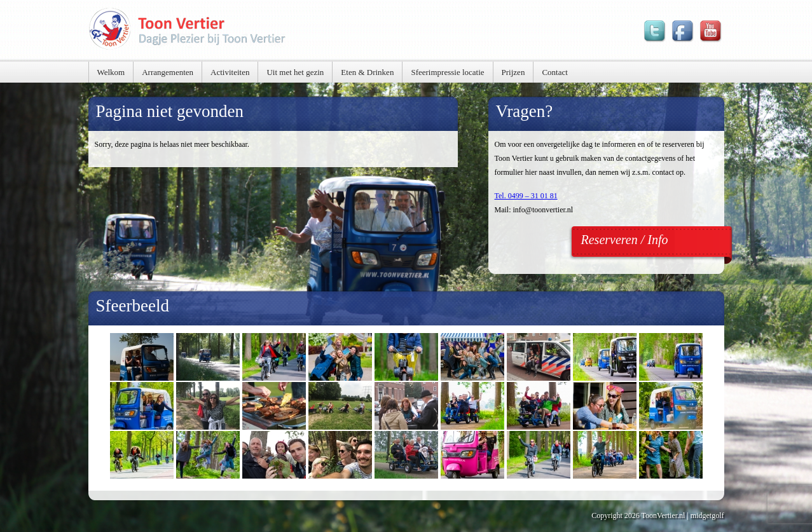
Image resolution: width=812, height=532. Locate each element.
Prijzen (513, 72)
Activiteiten (230, 72)
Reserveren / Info (625, 240)
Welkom (111, 72)
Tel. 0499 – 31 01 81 (526, 196)
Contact (554, 72)
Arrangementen (168, 72)
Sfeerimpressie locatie (447, 72)
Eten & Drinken (367, 72)
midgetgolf (707, 515)
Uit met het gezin (295, 72)
